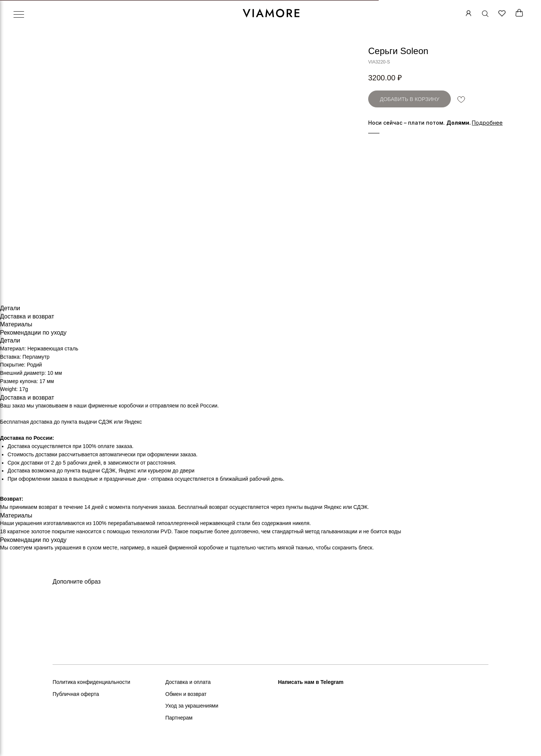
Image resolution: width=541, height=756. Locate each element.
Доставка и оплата (188, 682)
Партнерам (179, 718)
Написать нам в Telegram (311, 682)
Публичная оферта (76, 694)
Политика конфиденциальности (91, 682)
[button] (487, 123)
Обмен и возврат (186, 694)
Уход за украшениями (192, 706)
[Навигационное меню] (19, 15)
